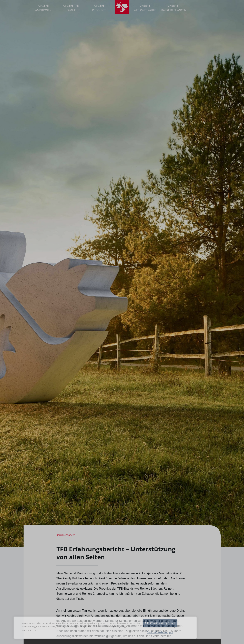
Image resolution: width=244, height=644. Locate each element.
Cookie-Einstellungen (160, 632)
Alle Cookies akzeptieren (160, 623)
